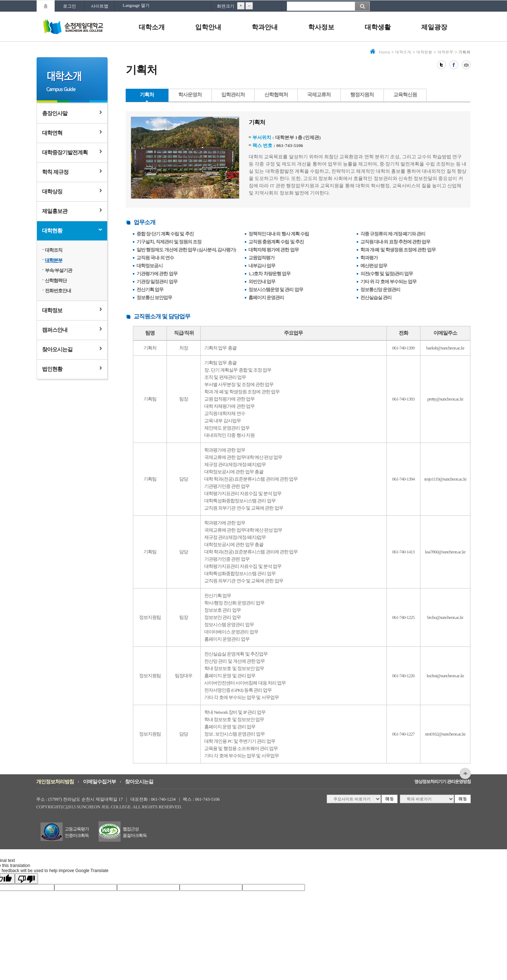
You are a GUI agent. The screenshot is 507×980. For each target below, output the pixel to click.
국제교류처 (319, 95)
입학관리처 (233, 95)
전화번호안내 (58, 291)
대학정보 (52, 310)
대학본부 (54, 260)
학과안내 (265, 27)
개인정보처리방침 (55, 782)
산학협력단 (56, 280)
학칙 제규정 (55, 172)
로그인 (70, 6)
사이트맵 (100, 6)
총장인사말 (55, 113)
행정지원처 (362, 95)
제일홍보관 (55, 211)
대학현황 (52, 231)
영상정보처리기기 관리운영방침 (443, 782)
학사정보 (321, 27)
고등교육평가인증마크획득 (77, 832)
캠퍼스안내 (55, 330)
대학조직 (54, 250)
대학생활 (378, 27)
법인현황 (52, 369)
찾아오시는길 (57, 349)
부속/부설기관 (58, 270)
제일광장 (434, 27)
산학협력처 (276, 95)
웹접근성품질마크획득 (135, 832)
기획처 (147, 95)
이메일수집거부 (99, 782)
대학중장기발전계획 (65, 152)
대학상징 (52, 192)
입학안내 (208, 27)
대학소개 (152, 27)
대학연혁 (52, 133)
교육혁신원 (405, 95)
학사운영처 (190, 95)
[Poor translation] (26, 879)
